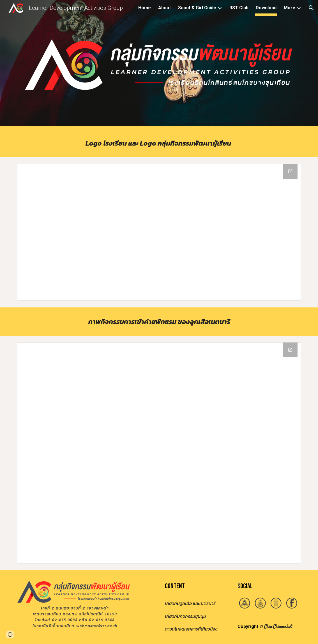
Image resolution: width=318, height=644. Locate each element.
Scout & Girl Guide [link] (197, 8)
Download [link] (266, 8)
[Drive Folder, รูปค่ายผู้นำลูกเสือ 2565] (159, 453)
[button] (311, 8)
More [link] (290, 8)
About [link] (164, 8)
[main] (159, 143)
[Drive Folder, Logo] (159, 232)
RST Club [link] (239, 8)
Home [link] (145, 8)
